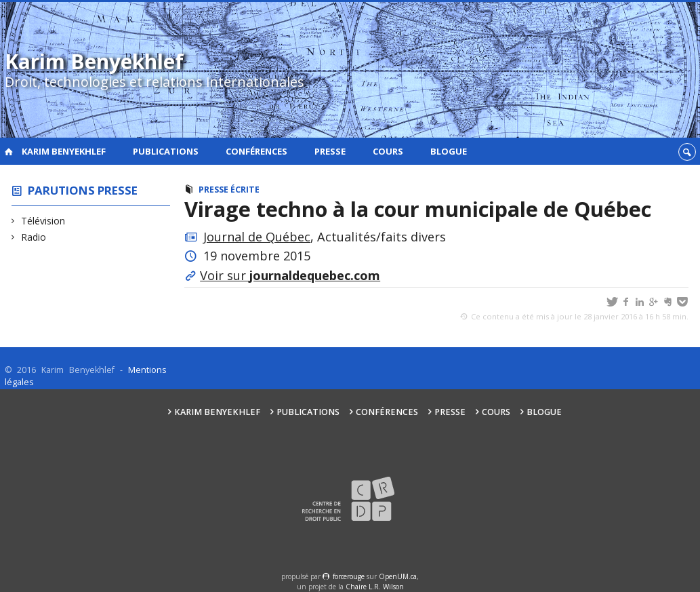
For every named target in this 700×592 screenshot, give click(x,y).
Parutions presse (83, 190)
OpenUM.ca (398, 576)
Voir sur (290, 275)
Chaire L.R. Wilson (375, 587)
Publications (166, 151)
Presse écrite (229, 190)
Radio (34, 237)
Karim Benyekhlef (64, 151)
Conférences (256, 151)
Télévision (43, 221)
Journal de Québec (257, 237)
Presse (330, 151)
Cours (388, 151)
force (349, 576)
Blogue (449, 151)
